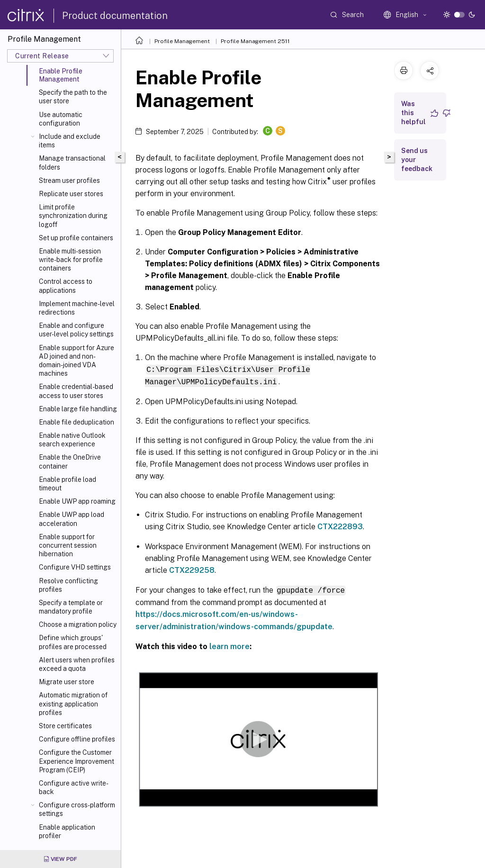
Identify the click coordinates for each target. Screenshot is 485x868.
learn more (229, 645)
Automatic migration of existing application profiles (73, 704)
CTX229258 (192, 569)
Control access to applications (66, 286)
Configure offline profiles (77, 739)
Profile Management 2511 (255, 41)
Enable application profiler (67, 832)
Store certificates (65, 726)
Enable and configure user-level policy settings (76, 330)
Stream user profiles (69, 181)
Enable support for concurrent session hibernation (68, 545)
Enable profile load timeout (67, 484)
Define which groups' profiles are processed (73, 642)
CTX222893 (340, 526)
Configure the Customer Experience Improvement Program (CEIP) (76, 761)
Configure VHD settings (75, 567)
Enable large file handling (78, 409)
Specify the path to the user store (73, 97)
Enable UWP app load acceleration (72, 519)
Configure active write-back (74, 787)
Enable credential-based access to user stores (76, 391)
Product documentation (115, 16)
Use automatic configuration (61, 119)
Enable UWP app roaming (77, 501)
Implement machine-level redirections (77, 308)
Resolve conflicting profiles (68, 585)
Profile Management (182, 41)
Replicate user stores (71, 194)
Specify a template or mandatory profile (71, 607)
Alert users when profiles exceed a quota (77, 664)
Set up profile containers (76, 238)
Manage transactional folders (72, 163)
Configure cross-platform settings (77, 809)
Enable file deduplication (76, 422)
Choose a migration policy (78, 624)
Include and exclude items (70, 141)
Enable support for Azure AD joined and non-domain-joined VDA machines (76, 361)
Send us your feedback (417, 160)
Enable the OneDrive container (70, 461)
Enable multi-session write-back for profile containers (71, 260)
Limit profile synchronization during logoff (73, 216)
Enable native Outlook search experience (72, 440)
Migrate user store (67, 682)
